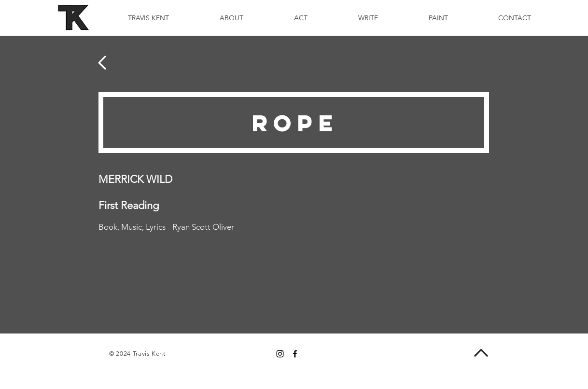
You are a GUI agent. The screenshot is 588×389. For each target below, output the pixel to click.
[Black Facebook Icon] (295, 354)
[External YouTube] (415, 240)
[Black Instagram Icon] (280, 354)
